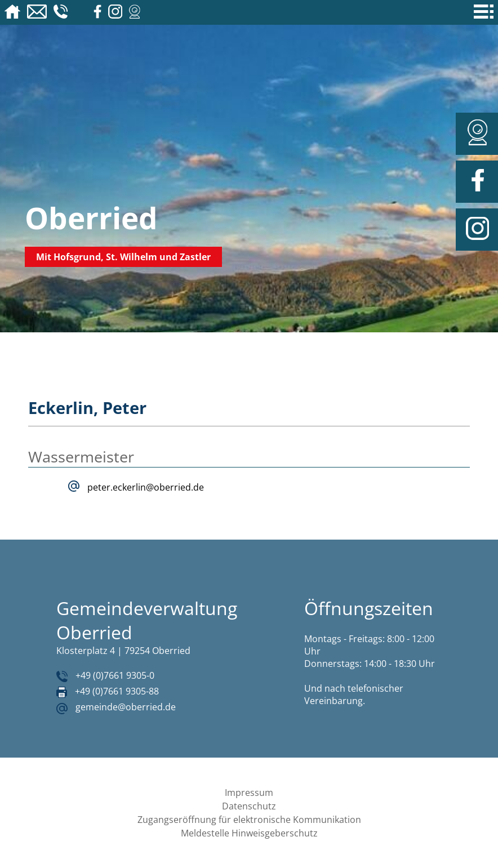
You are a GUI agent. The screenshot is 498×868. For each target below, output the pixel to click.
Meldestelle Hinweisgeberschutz (249, 833)
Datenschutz (249, 806)
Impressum (249, 793)
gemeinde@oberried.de (126, 707)
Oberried (91, 218)
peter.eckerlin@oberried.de (146, 487)
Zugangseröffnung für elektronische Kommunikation (249, 820)
